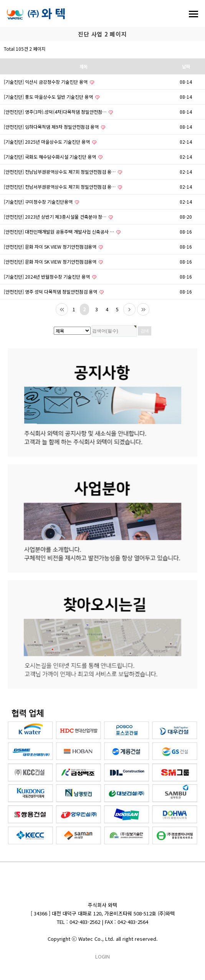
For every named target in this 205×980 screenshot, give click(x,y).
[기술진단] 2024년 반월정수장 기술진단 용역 (50, 277)
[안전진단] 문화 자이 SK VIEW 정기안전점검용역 (53, 247)
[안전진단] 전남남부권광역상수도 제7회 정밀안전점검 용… (63, 172)
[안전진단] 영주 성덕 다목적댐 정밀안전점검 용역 (54, 292)
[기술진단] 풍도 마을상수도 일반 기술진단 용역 (52, 97)
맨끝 (143, 309)
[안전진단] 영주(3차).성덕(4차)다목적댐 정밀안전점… (58, 112)
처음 (62, 309)
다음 (129, 309)
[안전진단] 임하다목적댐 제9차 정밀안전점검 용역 (55, 127)
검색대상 (0, 41)
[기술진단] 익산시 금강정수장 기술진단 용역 (49, 82)
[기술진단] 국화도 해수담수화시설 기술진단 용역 (53, 157)
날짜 (186, 66)
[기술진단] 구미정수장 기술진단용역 (41, 202)
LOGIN (102, 956)
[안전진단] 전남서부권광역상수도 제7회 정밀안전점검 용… (63, 187)
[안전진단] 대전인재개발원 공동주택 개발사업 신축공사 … (62, 232)
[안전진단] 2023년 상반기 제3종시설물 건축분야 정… (58, 217)
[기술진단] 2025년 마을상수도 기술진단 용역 (50, 142)
